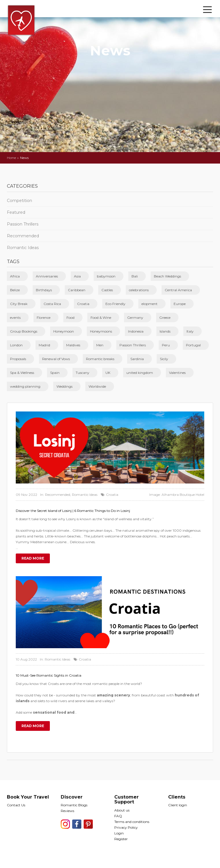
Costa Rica (52, 304)
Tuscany (82, 373)
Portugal (193, 345)
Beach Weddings (167, 276)
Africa (15, 276)
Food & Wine (101, 318)
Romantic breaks (100, 359)
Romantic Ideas (23, 248)
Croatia (83, 304)
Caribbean (77, 290)
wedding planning (25, 386)
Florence (44, 318)
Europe (180, 304)
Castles (107, 290)
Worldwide (97, 386)
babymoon (106, 276)
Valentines (177, 373)
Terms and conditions (132, 822)
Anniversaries (47, 276)
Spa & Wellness (22, 373)
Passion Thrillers (23, 224)
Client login (178, 805)
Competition (19, 201)
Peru (166, 345)
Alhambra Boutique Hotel (183, 495)
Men (100, 345)
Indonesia (136, 331)
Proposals (18, 359)
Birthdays (44, 290)
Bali (135, 276)
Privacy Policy (126, 827)
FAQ (118, 816)
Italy (190, 331)
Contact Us (16, 805)
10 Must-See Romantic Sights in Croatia (49, 675)
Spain (55, 373)
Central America (178, 290)
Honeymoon (64, 331)
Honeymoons (101, 331)
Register (121, 839)
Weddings (64, 386)
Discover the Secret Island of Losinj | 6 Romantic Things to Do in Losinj (73, 511)
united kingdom (140, 373)
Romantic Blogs (74, 805)
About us (122, 810)
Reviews (67, 811)
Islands (165, 331)
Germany (135, 318)
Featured (16, 212)
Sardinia (137, 359)
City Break (19, 304)
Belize (15, 290)
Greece (165, 318)
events (15, 318)
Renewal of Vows (56, 359)
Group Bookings (24, 331)
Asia (77, 276)
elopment (150, 304)
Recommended (23, 236)
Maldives (73, 345)
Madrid (44, 345)
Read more (33, 558)
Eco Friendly (115, 304)
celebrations (139, 290)
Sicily (164, 359)
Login (119, 833)
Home (11, 158)
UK (108, 373)
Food (70, 318)
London (16, 345)
